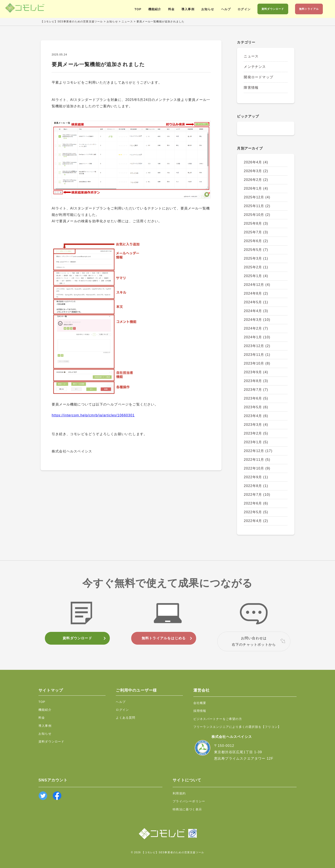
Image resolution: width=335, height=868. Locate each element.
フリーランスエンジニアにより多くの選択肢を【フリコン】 (237, 727)
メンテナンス (255, 67)
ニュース (251, 56)
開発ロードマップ (259, 77)
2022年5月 (256, 512)
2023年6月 (256, 398)
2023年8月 (256, 381)
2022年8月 (256, 486)
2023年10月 (257, 363)
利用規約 (179, 793)
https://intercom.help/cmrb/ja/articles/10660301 (93, 415)
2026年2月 (256, 180)
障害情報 (251, 88)
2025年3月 (256, 258)
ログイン (244, 9)
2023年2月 (256, 433)
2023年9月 (256, 372)
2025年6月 (256, 241)
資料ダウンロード (273, 9)
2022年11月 (257, 460)
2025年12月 (257, 197)
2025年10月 (257, 215)
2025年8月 (256, 223)
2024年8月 (256, 293)
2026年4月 (256, 162)
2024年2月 (256, 328)
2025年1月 (256, 276)
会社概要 (200, 703)
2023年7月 (256, 390)
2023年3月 (256, 425)
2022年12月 (258, 451)
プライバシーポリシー (189, 801)
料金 (171, 9)
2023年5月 (256, 407)
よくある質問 (126, 718)
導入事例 (188, 9)
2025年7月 (256, 232)
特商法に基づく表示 (187, 809)
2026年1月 (256, 188)
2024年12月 (257, 285)
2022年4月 (256, 521)
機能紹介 (155, 9)
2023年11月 (257, 355)
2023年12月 (257, 346)
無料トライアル (309, 9)
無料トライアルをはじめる (164, 638)
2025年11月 (257, 206)
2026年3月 (256, 171)
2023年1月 (256, 442)
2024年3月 (257, 320)
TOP (138, 9)
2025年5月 (256, 250)
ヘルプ (226, 9)
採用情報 (200, 711)
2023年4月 (256, 416)
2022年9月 (256, 477)
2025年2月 (256, 267)
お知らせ (208, 9)
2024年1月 (257, 337)
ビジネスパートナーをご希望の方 (218, 719)
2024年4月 (256, 311)
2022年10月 (257, 468)
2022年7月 (257, 495)
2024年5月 (256, 302)
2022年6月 (256, 503)
